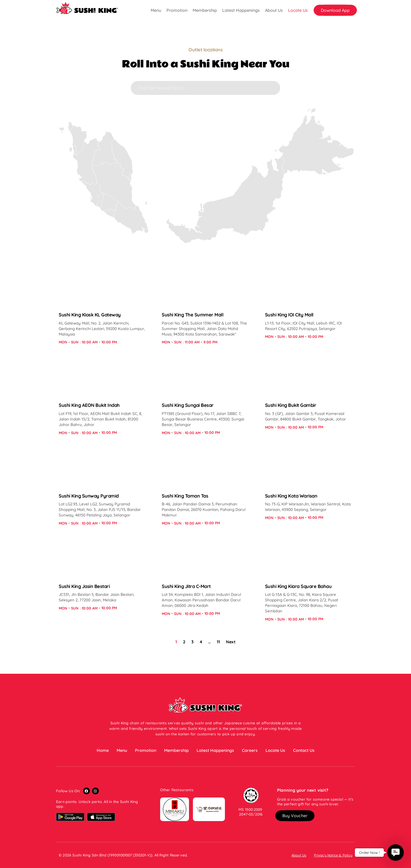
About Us (274, 10)
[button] (335, 10)
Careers (250, 750)
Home (103, 750)
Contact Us (304, 750)
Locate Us (298, 10)
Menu (156, 10)
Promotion (177, 10)
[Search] (206, 88)
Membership (205, 10)
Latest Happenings (241, 10)
